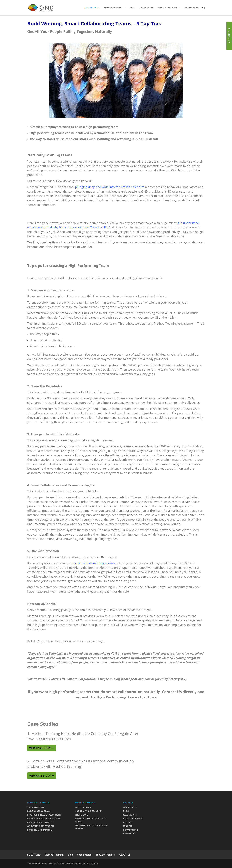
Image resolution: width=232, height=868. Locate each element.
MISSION (128, 826)
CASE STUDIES (130, 815)
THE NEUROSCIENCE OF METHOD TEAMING (91, 827)
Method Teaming (113, 8)
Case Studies (147, 8)
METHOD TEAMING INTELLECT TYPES (90, 820)
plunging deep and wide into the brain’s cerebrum (110, 187)
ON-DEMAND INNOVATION (41, 826)
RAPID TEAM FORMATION (40, 830)
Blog (133, 8)
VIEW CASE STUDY (40, 748)
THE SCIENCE (81, 815)
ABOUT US (190, 8)
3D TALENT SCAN (36, 807)
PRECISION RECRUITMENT (40, 822)
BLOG (126, 811)
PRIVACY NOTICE (131, 830)
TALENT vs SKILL (83, 807)
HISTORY (127, 822)
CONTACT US (129, 834)
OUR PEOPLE (129, 807)
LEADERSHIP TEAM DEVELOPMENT (44, 815)
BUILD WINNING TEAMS (39, 811)
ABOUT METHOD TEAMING (88, 811)
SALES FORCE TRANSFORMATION (43, 819)
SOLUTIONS (91, 8)
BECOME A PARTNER (133, 819)
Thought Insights (168, 8)
